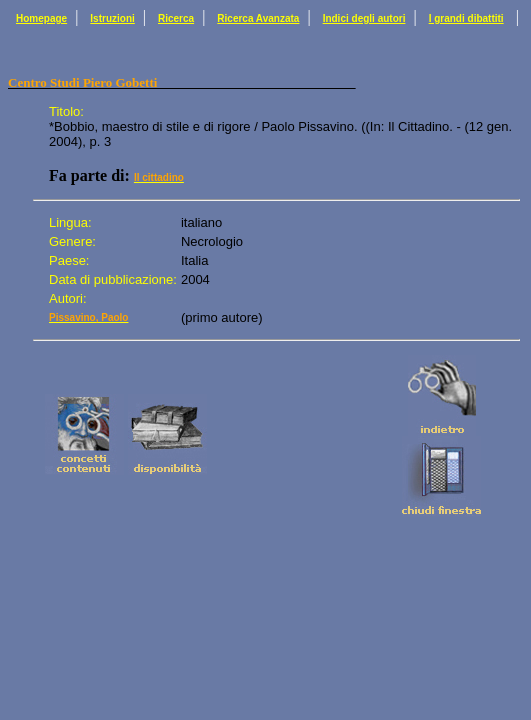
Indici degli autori (364, 18)
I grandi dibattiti (466, 18)
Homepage (41, 18)
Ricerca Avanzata (258, 18)
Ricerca (176, 18)
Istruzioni (112, 18)
